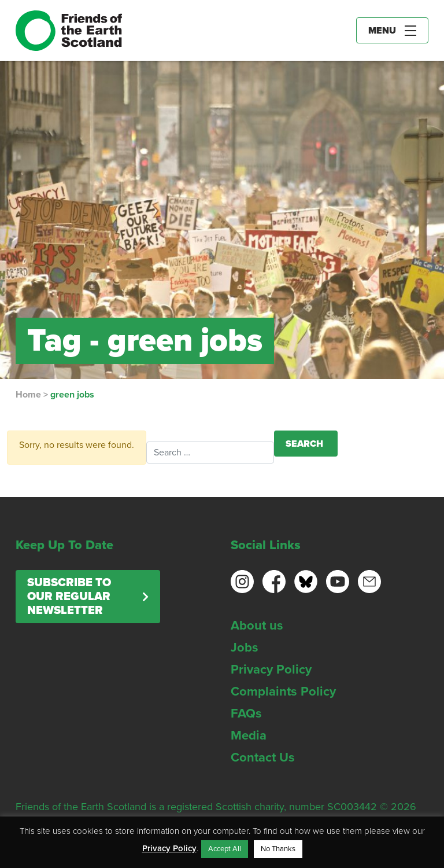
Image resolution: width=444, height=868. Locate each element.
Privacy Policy (271, 670)
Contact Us (263, 757)
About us (257, 626)
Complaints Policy (283, 692)
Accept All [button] (225, 849)
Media (249, 735)
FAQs (246, 713)
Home (28, 395)
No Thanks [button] (278, 849)
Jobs (245, 648)
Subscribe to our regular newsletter (69, 597)
